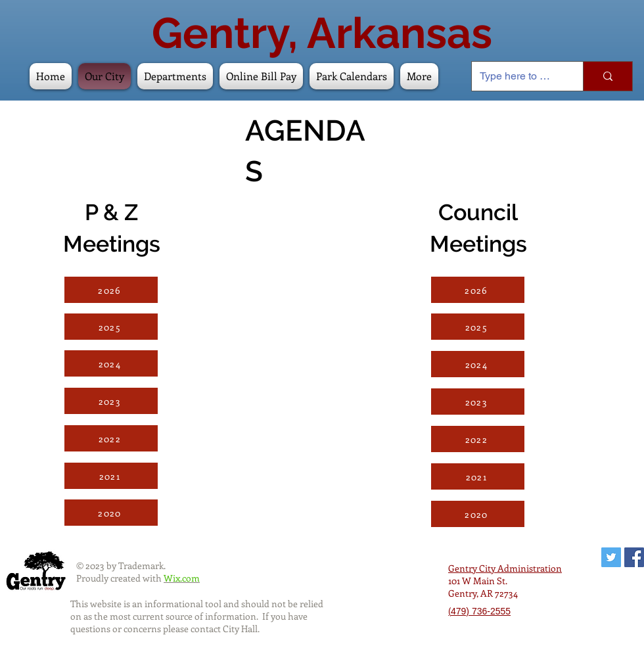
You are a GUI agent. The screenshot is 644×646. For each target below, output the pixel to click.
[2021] (111, 476)
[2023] (111, 401)
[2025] (111, 327)
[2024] (111, 363)
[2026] (111, 290)
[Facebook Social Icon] (634, 557)
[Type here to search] (517, 76)
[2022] (111, 438)
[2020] (111, 513)
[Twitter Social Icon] (611, 557)
